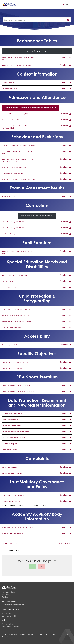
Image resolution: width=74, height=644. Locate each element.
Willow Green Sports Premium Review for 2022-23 (18, 392)
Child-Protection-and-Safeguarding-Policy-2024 (17, 309)
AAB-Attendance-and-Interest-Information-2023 (17, 528)
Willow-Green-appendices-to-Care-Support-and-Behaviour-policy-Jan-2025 (18, 160)
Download (64, 57)
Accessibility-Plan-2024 (9, 345)
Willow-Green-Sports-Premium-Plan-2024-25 (16, 386)
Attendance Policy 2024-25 (11, 120)
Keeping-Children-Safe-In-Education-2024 (16, 315)
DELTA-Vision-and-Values (10, 89)
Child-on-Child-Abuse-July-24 (12, 327)
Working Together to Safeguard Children (16, 543)
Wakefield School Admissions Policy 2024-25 (16, 114)
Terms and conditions (10, 616)
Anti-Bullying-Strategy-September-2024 (15, 173)
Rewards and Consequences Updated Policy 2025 (19, 145)
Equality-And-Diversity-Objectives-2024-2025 (16, 362)
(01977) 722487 (11, 601)
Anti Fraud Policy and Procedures (13, 495)
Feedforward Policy (8, 234)
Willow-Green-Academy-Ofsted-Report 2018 (16, 65)
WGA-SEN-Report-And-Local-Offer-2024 (15, 275)
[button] (66, 4)
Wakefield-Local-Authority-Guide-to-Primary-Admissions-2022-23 (16, 127)
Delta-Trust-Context (8, 83)
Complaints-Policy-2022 (10, 467)
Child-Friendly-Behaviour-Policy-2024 (14, 167)
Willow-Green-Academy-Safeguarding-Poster (17, 321)
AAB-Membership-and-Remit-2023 (13, 534)
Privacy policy (7, 614)
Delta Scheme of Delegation (12, 501)
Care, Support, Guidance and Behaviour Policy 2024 (18, 152)
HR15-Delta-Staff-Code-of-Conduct (13, 438)
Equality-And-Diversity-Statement (13, 368)
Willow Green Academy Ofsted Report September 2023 (18, 58)
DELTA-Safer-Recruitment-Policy (12, 414)
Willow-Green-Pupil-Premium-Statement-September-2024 (19, 252)
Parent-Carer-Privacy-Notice (11, 420)
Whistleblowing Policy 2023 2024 (13, 473)
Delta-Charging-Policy (9, 450)
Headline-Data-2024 (9, 197)
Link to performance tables (37, 51)
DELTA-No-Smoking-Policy (10, 444)
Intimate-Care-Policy (9, 281)
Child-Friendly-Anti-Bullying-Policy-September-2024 (18, 179)
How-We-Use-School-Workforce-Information (16, 432)
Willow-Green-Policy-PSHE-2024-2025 (14, 222)
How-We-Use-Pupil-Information (12, 426)
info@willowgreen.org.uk (17, 605)
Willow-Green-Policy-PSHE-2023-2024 (14, 228)
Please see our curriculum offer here (37, 216)
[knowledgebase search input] (37, 20)
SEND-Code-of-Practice (10, 287)
